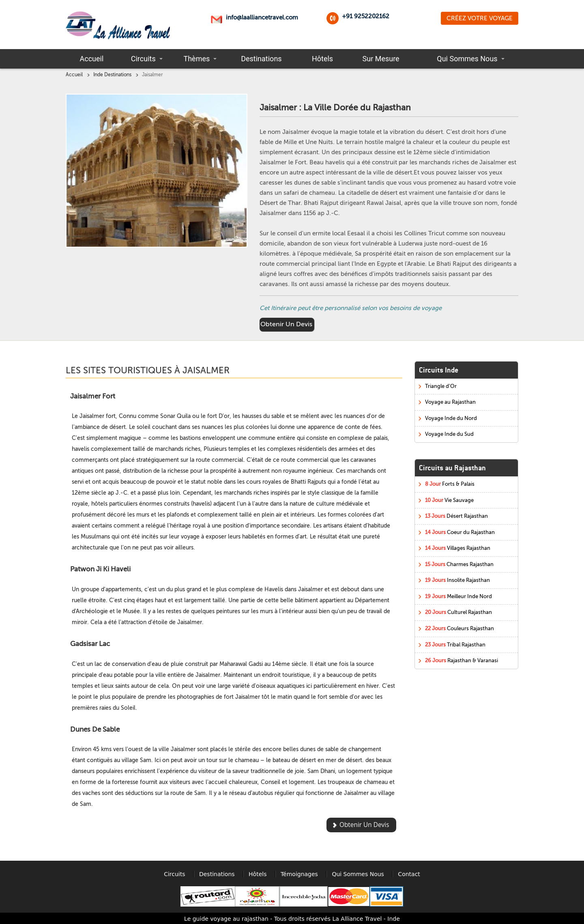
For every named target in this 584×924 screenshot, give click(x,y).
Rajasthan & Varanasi (462, 660)
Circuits (143, 59)
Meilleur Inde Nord (458, 596)
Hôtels (322, 59)
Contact (409, 874)
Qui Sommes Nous (467, 59)
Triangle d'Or (441, 386)
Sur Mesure (381, 59)
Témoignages (299, 874)
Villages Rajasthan (458, 548)
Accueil (92, 59)
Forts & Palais (450, 484)
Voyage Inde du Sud (449, 434)
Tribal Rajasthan (455, 645)
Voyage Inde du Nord (451, 418)
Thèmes (196, 59)
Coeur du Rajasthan (460, 532)
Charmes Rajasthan (459, 564)
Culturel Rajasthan (458, 612)
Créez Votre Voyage (480, 18)
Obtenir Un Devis (286, 324)
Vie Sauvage (449, 500)
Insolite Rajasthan (457, 580)
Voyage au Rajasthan (450, 402)
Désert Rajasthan (456, 516)
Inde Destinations (112, 75)
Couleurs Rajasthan (459, 628)
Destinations (261, 59)
